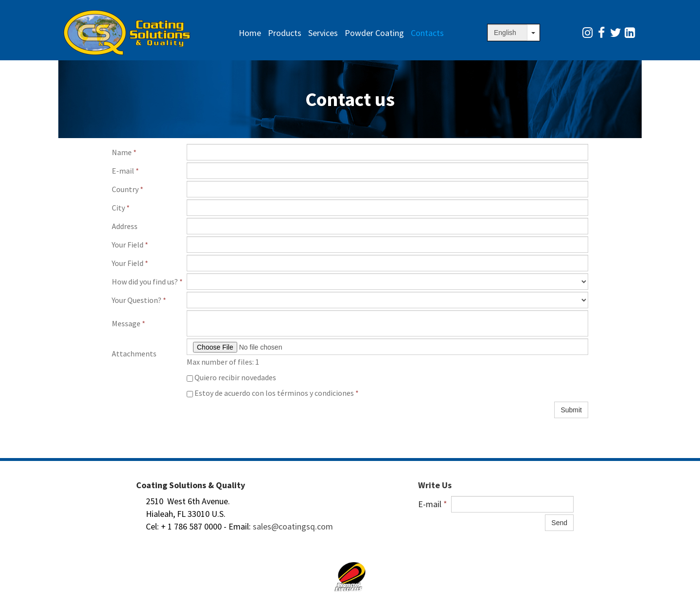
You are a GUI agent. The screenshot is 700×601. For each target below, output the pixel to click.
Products (285, 33)
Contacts (427, 33)
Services (323, 33)
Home (250, 33)
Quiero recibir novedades (231, 377)
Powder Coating (374, 33)
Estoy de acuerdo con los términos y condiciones (273, 393)
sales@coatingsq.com (293, 526)
